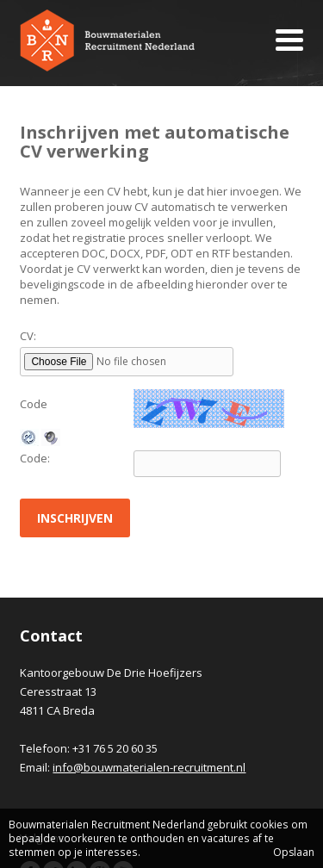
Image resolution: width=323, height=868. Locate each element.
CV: (28, 336)
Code (34, 404)
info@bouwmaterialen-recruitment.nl (149, 767)
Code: (35, 458)
